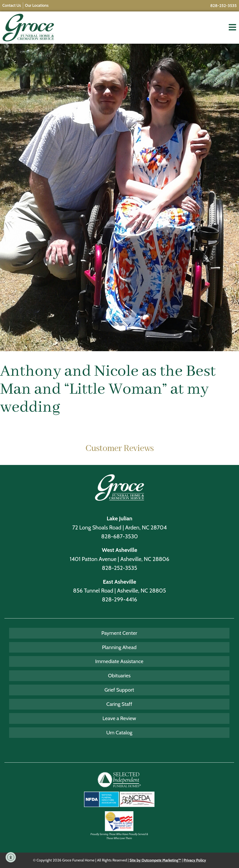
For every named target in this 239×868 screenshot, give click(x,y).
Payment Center (119, 633)
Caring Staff (119, 704)
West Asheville (119, 550)
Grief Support (119, 690)
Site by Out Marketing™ (155, 860)
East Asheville (120, 582)
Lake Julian (119, 518)
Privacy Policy (195, 860)
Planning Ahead (119, 647)
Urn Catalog (119, 732)
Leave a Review (119, 718)
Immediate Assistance (119, 661)
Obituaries (119, 675)
